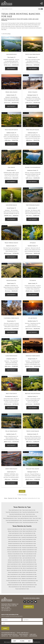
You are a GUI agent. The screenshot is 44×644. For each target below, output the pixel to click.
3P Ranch (33, 243)
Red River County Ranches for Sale (29, 574)
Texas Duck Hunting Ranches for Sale (17, 514)
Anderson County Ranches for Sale (15, 529)
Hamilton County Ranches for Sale (29, 550)
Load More (22, 491)
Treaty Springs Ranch (11, 243)
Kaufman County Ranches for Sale (15, 562)
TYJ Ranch (33, 280)
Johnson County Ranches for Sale (15, 560)
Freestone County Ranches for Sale (29, 548)
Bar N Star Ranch (11, 394)
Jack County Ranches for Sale (29, 558)
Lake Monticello (11, 54)
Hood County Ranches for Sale (15, 556)
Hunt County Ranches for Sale (15, 558)
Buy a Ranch (24, 636)
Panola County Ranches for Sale (15, 572)
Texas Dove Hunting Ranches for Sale (30, 512)
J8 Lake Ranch (33, 318)
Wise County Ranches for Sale (15, 587)
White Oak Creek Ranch (33, 54)
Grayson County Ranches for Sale (14, 550)
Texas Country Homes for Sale (29, 510)
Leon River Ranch (11, 205)
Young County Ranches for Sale (22, 589)
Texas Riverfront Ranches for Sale (30, 522)
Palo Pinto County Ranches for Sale (29, 570)
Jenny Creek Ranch (11, 469)
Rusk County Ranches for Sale (14, 576)
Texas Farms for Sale (30, 514)
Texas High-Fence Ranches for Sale (29, 516)
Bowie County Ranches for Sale (29, 531)
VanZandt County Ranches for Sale (15, 585)
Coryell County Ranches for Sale (29, 539)
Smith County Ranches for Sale (14, 579)
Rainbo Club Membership (33, 167)
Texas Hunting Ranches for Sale (10, 518)
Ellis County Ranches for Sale (30, 544)
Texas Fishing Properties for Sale (14, 516)
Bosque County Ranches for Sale (15, 531)
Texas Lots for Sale (37, 518)
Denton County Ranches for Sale (29, 541)
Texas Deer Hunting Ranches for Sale (14, 512)
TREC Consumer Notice (8, 642)
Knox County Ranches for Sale (30, 562)
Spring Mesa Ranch (11, 92)
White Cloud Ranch (33, 431)
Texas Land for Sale (23, 633)
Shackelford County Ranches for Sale (29, 576)
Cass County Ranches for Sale (29, 533)
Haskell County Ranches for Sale (30, 552)
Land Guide (33, 634)
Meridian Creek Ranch (33, 356)
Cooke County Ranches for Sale (15, 539)
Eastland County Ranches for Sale (15, 544)
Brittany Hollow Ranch (33, 394)
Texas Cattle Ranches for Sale (15, 510)
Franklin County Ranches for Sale (14, 548)
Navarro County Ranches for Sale (14, 570)
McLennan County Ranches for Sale (29, 566)
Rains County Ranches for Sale (14, 574)
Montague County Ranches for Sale (15, 568)
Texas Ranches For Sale (8, 633)
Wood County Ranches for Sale (29, 587)
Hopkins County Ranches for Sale (29, 556)
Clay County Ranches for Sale (30, 535)
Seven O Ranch (33, 92)
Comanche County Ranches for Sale (29, 537)
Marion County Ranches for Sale (14, 566)
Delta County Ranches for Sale (15, 541)
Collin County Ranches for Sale (14, 537)
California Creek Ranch (11, 318)
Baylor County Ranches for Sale (30, 529)
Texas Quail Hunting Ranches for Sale (14, 520)
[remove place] (42, 9)
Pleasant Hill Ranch (33, 469)
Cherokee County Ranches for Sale (15, 535)
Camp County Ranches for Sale (15, 533)
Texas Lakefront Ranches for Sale (25, 518)
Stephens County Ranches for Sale (29, 579)
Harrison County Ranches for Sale (15, 552)
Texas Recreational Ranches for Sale (30, 520)
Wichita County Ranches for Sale (30, 585)
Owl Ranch (11, 167)
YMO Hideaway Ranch (33, 205)
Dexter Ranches (11, 280)
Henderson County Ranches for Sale (16, 554)
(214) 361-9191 (5, 609)
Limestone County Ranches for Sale (29, 564)
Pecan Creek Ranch (11, 431)
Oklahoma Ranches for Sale (9, 634)
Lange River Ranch (11, 356)
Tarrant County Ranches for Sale (13, 581)
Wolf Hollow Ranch (11, 130)
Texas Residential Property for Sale (14, 522)
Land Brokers (33, 636)
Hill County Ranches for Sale (30, 554)
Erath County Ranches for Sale (15, 546)
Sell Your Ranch (14, 636)
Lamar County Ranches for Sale (14, 564)
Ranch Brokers (24, 634)
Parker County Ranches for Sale (29, 572)
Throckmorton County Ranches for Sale (29, 581)
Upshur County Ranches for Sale (29, 583)
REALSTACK (38, 642)
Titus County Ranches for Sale (15, 583)
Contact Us (5, 636)
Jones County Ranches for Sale (30, 560)
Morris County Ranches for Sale (30, 568)
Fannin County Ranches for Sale (29, 546)
